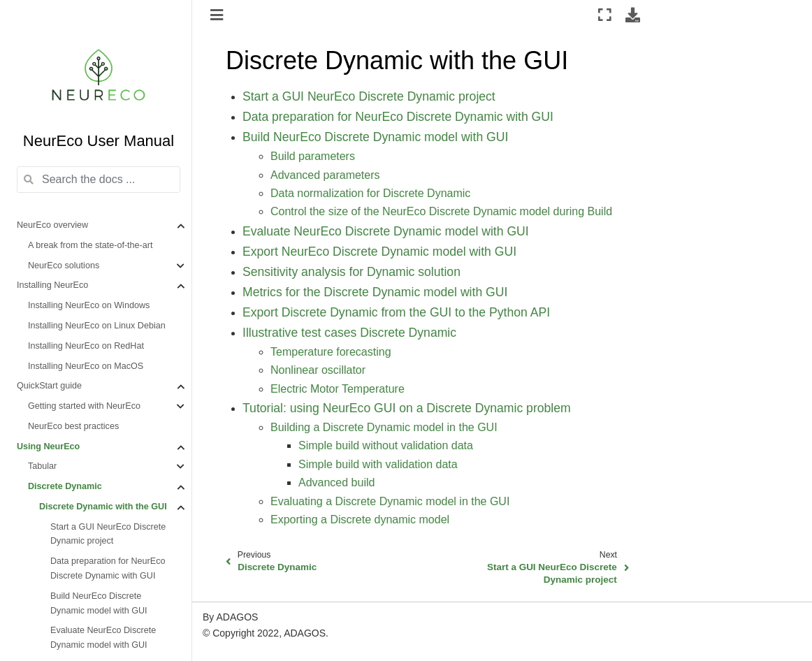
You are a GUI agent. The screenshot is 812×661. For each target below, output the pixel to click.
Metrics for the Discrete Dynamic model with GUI (375, 292)
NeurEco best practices (73, 426)
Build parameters (313, 156)
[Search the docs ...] (99, 180)
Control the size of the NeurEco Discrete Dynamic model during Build (441, 211)
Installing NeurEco (52, 285)
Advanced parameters (325, 175)
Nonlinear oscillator (318, 370)
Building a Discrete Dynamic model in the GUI (384, 427)
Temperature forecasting (331, 352)
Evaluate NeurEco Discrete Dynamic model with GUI (103, 638)
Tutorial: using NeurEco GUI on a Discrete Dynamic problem (407, 408)
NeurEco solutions (64, 266)
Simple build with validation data (378, 464)
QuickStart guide (49, 386)
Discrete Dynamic (65, 486)
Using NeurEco (48, 446)
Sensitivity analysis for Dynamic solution (351, 272)
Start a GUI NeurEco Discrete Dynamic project (108, 534)
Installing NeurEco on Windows (89, 305)
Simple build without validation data (386, 445)
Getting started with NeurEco (84, 406)
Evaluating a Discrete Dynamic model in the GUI (390, 501)
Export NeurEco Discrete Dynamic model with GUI (379, 252)
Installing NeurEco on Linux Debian (97, 326)
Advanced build (336, 482)
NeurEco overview (52, 225)
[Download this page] (633, 15)
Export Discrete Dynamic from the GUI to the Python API (396, 312)
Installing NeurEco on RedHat (86, 346)
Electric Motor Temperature (338, 389)
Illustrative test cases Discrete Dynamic (349, 333)
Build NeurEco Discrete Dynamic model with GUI (99, 603)
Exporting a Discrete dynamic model (360, 520)
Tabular (42, 466)
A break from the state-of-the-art (90, 245)
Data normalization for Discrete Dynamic (370, 193)
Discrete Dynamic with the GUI (103, 507)
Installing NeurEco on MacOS (86, 366)
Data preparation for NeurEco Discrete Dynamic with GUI (108, 568)
